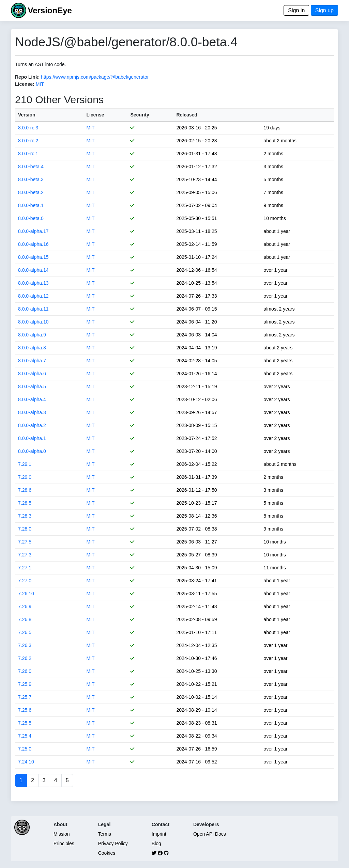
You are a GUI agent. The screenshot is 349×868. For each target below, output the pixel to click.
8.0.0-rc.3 (28, 128)
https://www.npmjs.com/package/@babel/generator (95, 77)
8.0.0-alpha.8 (32, 348)
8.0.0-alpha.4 (32, 399)
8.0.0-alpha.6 (32, 374)
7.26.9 (25, 606)
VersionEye (50, 10)
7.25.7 (25, 697)
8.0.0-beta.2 (31, 192)
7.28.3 (25, 516)
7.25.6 (25, 710)
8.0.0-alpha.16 (33, 244)
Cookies (107, 853)
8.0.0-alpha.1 (32, 438)
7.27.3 (25, 555)
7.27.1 (25, 568)
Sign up (324, 10)
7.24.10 (26, 762)
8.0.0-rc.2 (28, 141)
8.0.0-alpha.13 (33, 283)
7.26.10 (26, 594)
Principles (64, 843)
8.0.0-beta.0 (31, 218)
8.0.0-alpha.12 (33, 296)
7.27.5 (25, 542)
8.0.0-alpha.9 (32, 335)
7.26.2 (25, 658)
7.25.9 (25, 684)
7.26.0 (25, 671)
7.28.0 (25, 529)
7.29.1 (25, 464)
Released (187, 115)
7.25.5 (25, 723)
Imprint (159, 834)
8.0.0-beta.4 (31, 167)
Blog (156, 843)
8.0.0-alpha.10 (33, 322)
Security (140, 115)
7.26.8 (25, 619)
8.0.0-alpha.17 (33, 231)
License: (25, 84)
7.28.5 (25, 503)
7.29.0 (25, 477)
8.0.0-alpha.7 (32, 361)
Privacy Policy (113, 843)
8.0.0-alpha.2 (32, 425)
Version (27, 115)
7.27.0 (25, 581)
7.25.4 (25, 736)
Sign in (296, 10)
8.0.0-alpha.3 (32, 412)
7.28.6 (25, 490)
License (95, 115)
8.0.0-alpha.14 (33, 270)
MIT (40, 84)
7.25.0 (25, 749)
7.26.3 (25, 645)
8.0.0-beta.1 (31, 205)
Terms (105, 834)
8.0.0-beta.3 (31, 179)
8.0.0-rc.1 (28, 154)
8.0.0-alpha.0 (32, 451)
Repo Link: (27, 77)
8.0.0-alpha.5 (32, 386)
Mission (62, 834)
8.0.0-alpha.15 (33, 257)
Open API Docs (210, 834)
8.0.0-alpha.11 (33, 309)
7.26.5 (25, 632)
